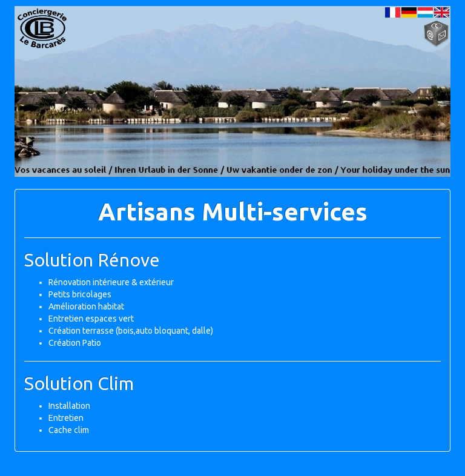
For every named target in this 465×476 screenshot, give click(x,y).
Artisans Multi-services (233, 212)
